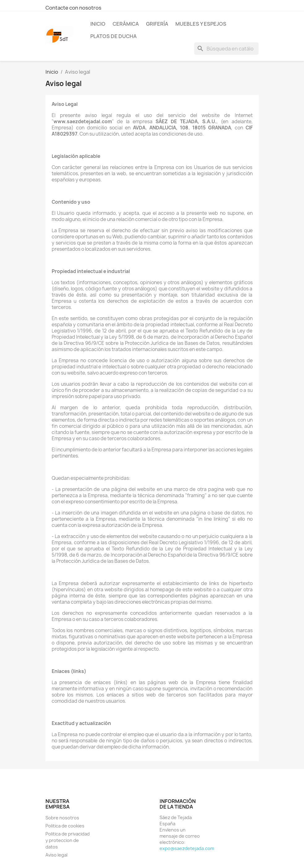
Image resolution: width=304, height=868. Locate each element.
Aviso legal (56, 855)
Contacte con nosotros (73, 8)
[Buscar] (226, 49)
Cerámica (126, 24)
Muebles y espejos (201, 24)
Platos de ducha (113, 36)
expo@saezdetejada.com (187, 848)
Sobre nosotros (62, 818)
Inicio (98, 24)
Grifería (157, 24)
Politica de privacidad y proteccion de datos (68, 840)
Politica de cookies (65, 826)
